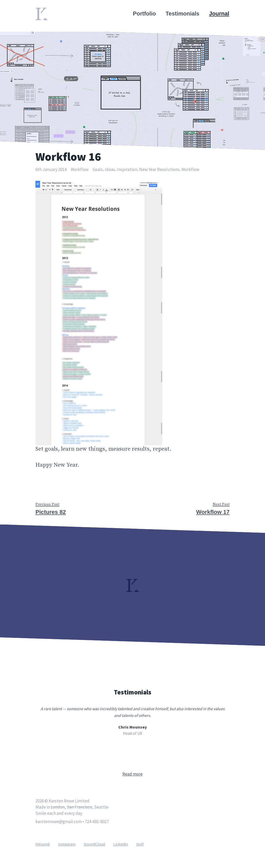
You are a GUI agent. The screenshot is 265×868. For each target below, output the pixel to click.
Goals (98, 169)
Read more (132, 774)
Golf (140, 844)
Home (43, 11)
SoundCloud (95, 844)
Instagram (67, 844)
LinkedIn (121, 844)
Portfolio (145, 14)
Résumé (43, 844)
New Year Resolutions (159, 169)
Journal (219, 14)
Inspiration (127, 169)
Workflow (80, 169)
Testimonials (183, 14)
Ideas (110, 169)
